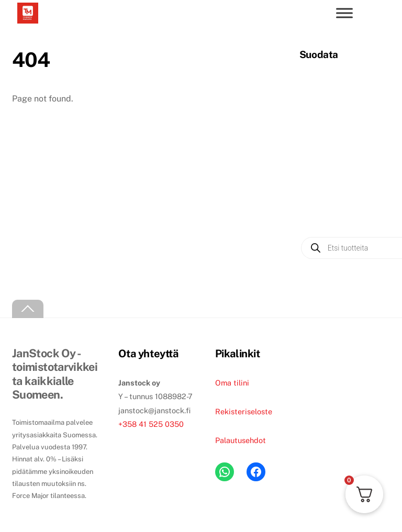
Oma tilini (232, 383)
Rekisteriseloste (244, 411)
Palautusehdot (241, 440)
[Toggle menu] (344, 13)
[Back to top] (28, 309)
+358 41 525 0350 (151, 424)
